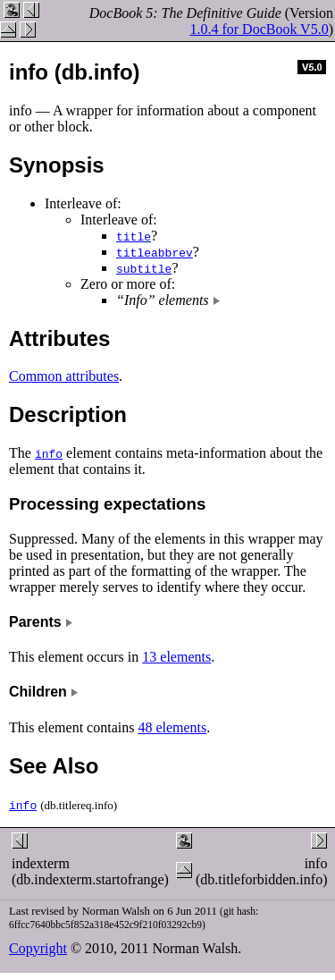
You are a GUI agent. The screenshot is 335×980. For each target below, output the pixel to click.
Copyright (38, 948)
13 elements (176, 657)
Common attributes (64, 376)
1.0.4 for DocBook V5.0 (259, 29)
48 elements (172, 727)
